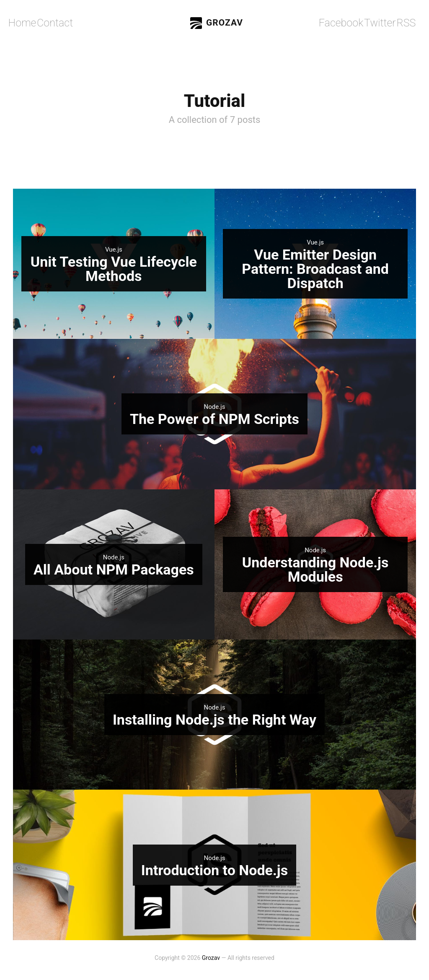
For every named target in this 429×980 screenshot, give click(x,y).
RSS (406, 23)
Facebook (350, 23)
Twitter (382, 23)
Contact (48, 23)
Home (21, 23)
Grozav (217, 23)
